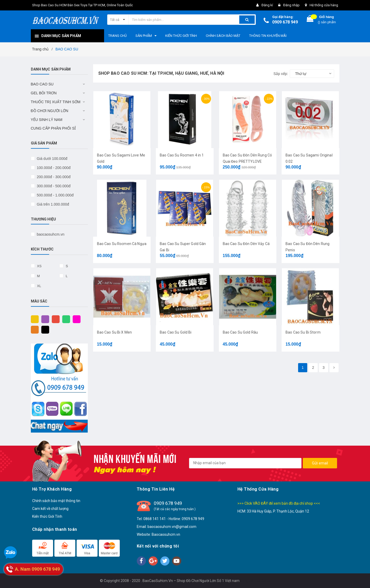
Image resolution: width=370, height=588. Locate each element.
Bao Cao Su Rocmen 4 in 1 (182, 155)
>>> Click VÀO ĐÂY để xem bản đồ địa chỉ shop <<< (279, 503)
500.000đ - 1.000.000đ (55, 195)
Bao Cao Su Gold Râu (240, 332)
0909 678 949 (285, 22)
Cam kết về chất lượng (50, 509)
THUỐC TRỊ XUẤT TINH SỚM (56, 102)
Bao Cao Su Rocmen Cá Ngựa (122, 244)
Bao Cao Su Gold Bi (176, 332)
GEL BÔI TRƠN (44, 93)
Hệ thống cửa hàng (324, 5)
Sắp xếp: (281, 74)
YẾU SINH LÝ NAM (47, 120)
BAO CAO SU (42, 84)
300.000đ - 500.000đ (53, 186)
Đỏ (54, 319)
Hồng (75, 319)
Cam (33, 329)
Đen (44, 329)
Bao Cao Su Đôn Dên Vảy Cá (246, 244)
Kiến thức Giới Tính (47, 516)
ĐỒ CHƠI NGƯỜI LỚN (50, 111)
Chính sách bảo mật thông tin (56, 501)
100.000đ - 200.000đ (53, 168)
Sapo (266, 581)
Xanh (65, 319)
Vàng (33, 319)
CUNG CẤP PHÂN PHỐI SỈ (53, 128)
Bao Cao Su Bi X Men (115, 332)
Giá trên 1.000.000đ (53, 204)
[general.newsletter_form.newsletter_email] (245, 463)
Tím (44, 319)
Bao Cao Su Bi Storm (303, 332)
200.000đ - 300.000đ (53, 177)
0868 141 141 (155, 519)
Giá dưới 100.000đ (52, 159)
